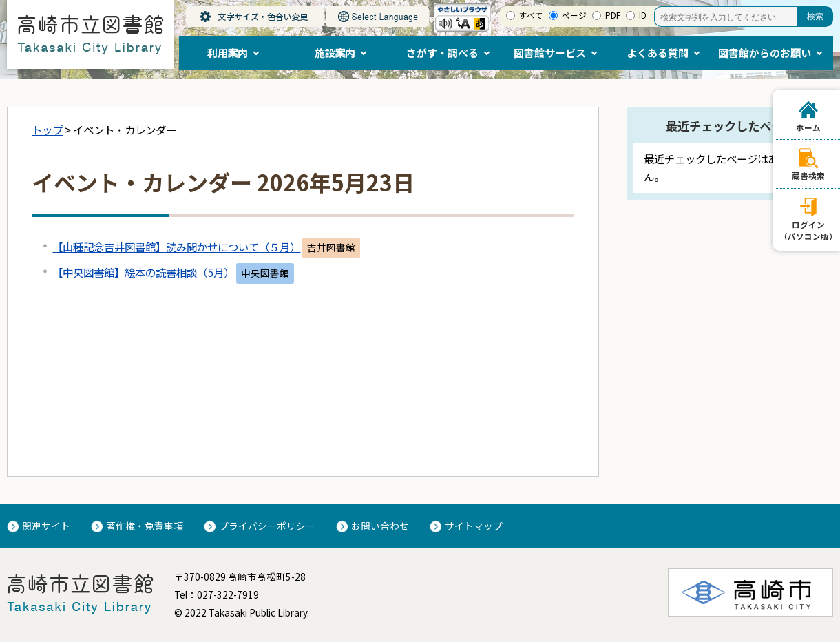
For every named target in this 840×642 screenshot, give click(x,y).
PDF (613, 15)
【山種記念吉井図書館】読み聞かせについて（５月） (176, 247)
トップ (47, 130)
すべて (531, 15)
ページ (574, 15)
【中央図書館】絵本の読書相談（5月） (143, 272)
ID (643, 15)
